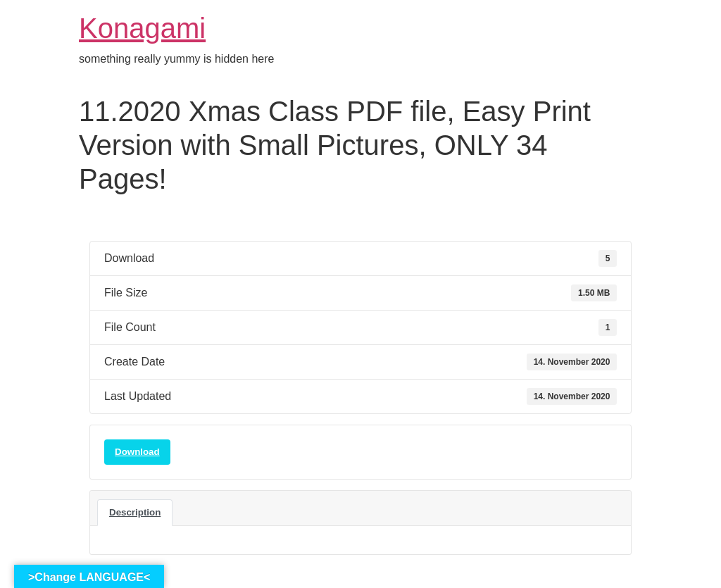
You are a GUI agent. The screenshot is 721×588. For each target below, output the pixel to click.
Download (137, 452)
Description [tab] (135, 512)
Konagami (142, 28)
